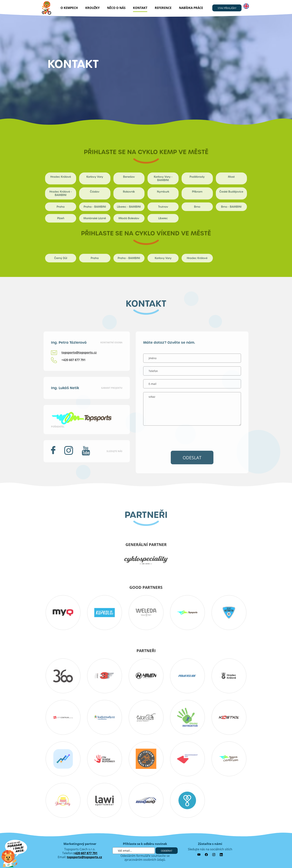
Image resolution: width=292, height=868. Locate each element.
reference (163, 8)
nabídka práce (191, 8)
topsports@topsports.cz (84, 857)
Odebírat (167, 851)
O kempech (69, 8)
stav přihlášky (227, 8)
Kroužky (92, 8)
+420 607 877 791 (85, 853)
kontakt (140, 8)
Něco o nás (116, 8)
